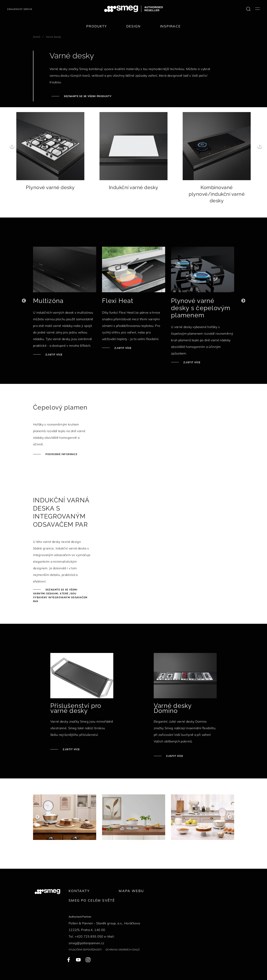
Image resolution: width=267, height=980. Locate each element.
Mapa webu (131, 891)
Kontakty (79, 891)
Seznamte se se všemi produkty (87, 96)
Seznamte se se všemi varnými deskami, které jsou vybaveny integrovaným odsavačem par (60, 596)
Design (133, 26)
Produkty (97, 26)
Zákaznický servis (20, 9)
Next (257, 146)
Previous (10, 146)
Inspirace (170, 26)
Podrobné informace (61, 454)
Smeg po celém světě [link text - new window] (92, 900)
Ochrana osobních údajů (123, 950)
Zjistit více (54, 355)
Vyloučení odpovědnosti (85, 950)
